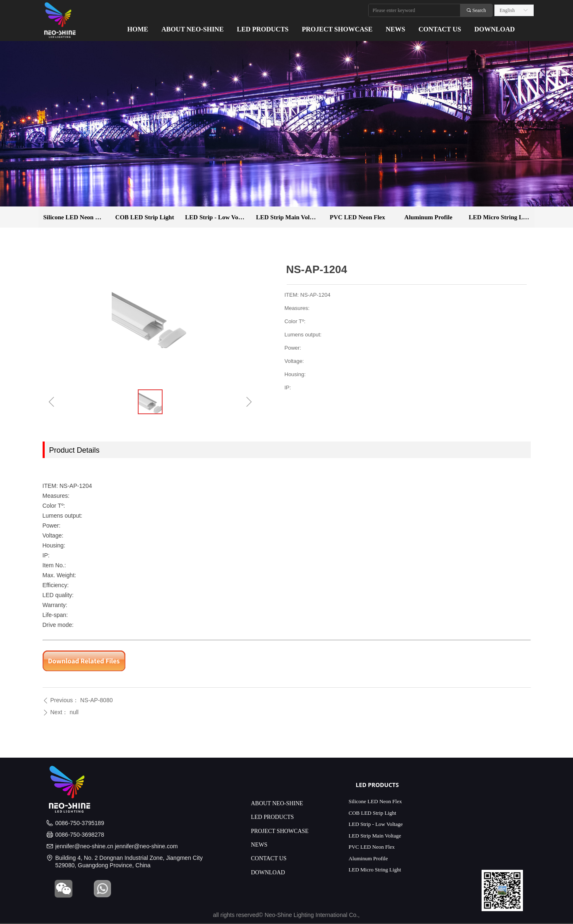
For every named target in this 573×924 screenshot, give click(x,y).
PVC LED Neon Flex (357, 217)
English (507, 10)
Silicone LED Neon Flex (75, 217)
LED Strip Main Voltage (288, 217)
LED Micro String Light (501, 217)
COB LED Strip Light (145, 217)
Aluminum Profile (428, 217)
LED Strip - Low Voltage (218, 217)
